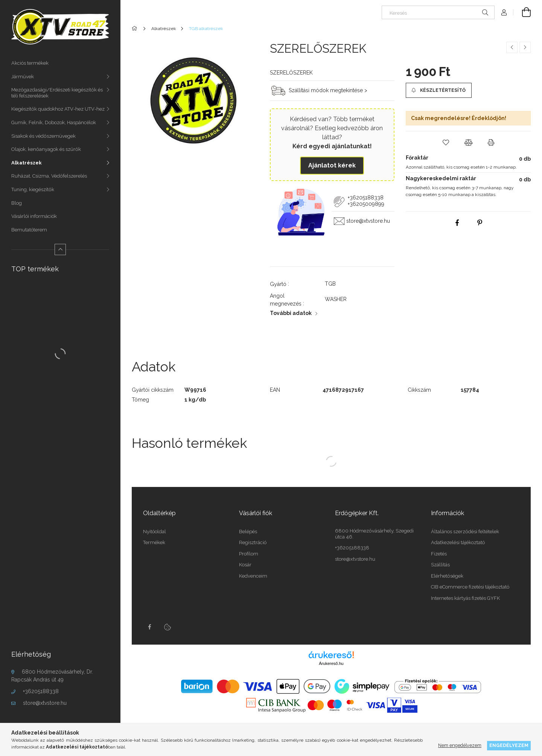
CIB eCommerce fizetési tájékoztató (470, 587)
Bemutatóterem (29, 230)
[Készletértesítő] (438, 90)
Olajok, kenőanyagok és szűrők (46, 149)
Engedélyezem (509, 745)
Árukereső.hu (331, 663)
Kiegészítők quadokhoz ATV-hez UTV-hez (58, 109)
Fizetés (439, 554)
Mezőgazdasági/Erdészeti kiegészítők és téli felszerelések (57, 93)
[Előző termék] (512, 47)
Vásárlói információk (34, 216)
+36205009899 (366, 204)
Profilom (249, 554)
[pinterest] (480, 223)
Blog (17, 203)
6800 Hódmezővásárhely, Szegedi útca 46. (374, 534)
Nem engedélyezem (460, 745)
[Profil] (504, 12)
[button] (446, 143)
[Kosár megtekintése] (522, 12)
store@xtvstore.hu (45, 703)
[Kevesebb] (60, 249)
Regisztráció (253, 542)
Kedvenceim (253, 576)
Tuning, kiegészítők (33, 189)
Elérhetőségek (447, 576)
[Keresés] (438, 12)
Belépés (248, 532)
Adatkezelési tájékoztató (458, 542)
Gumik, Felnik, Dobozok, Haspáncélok (54, 122)
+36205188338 (41, 691)
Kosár (245, 565)
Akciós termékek (30, 63)
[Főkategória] (136, 29)
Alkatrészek (27, 163)
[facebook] (457, 223)
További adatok (291, 313)
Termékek (154, 542)
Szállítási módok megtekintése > (328, 90)
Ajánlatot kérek (332, 165)
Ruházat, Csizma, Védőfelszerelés (49, 176)
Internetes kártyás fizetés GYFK (465, 598)
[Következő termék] (525, 47)
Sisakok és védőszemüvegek (43, 136)
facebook (149, 627)
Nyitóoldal (155, 532)
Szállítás (440, 565)
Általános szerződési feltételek (465, 532)
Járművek (23, 77)
